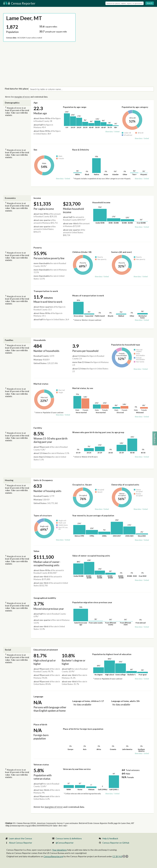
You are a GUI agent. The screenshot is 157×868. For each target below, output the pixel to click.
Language (38, 696)
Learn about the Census (21, 838)
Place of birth (40, 724)
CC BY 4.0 (120, 856)
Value (36, 551)
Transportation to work (46, 291)
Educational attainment (46, 650)
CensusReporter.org (53, 856)
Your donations (59, 850)
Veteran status (41, 764)
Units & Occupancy (43, 480)
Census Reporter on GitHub (116, 843)
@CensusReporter (65, 843)
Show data (109, 132)
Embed (117, 132)
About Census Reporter (21, 843)
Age (36, 103)
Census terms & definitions (69, 838)
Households (40, 340)
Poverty (38, 248)
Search (150, 3)
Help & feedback (110, 838)
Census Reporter (19, 3)
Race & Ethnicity (81, 150)
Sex (35, 150)
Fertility (38, 428)
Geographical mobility (45, 598)
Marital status (41, 384)
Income (37, 198)
